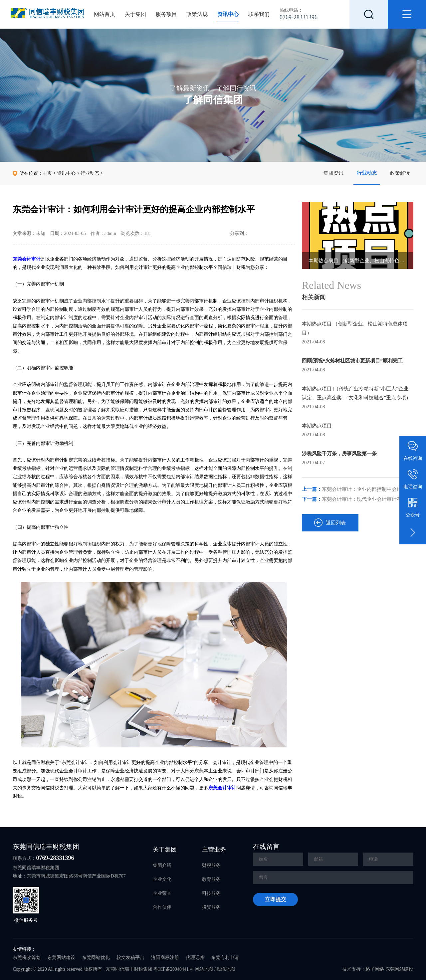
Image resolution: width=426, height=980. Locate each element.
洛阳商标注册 (165, 958)
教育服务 (211, 879)
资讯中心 (228, 14)
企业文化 (162, 879)
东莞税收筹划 (27, 958)
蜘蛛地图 (226, 969)
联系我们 (259, 14)
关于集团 (135, 14)
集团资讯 (333, 173)
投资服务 (211, 907)
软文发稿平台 (130, 958)
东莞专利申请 (225, 958)
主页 (47, 173)
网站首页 (105, 14)
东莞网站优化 (96, 958)
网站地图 (204, 969)
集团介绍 (162, 865)
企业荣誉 (162, 893)
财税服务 (211, 865)
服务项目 (166, 14)
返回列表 (330, 523)
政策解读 (400, 173)
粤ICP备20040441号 (173, 969)
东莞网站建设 (61, 958)
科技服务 (211, 893)
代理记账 (195, 958)
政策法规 (197, 14)
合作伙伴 (162, 907)
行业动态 (367, 173)
